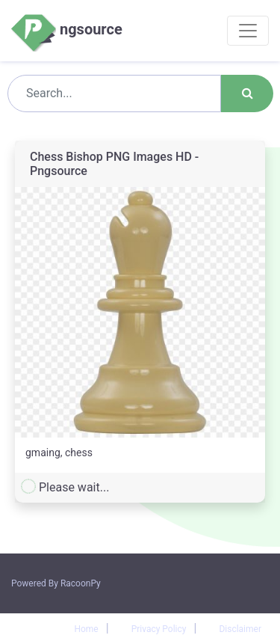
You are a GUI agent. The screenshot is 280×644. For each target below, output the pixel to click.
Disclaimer (240, 629)
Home (86, 629)
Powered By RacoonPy (56, 583)
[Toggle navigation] (248, 31)
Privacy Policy (159, 629)
